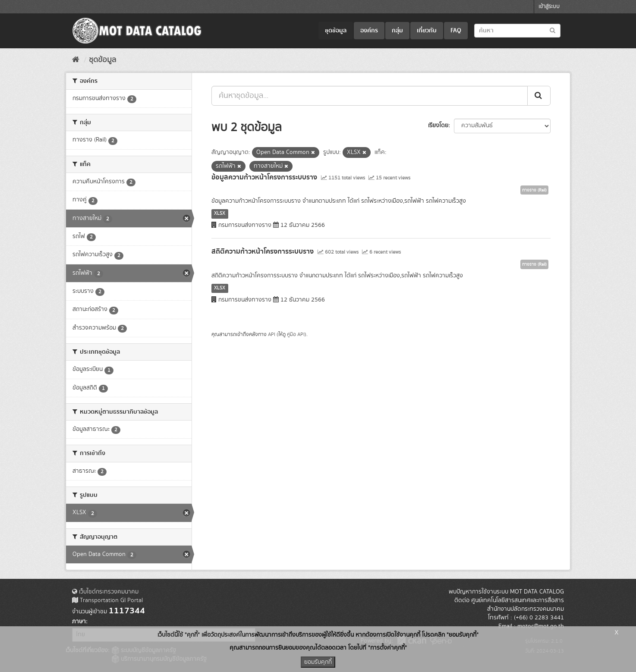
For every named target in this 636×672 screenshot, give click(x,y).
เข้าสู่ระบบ (549, 7)
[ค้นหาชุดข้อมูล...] (370, 96)
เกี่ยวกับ (427, 31)
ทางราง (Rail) (534, 190)
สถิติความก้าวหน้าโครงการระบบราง (263, 251)
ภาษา (79, 622)
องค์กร (369, 31)
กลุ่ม (397, 31)
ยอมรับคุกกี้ (318, 662)
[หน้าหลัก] (76, 60)
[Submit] (539, 96)
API (272, 334)
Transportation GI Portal (107, 600)
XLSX (220, 214)
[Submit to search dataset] (553, 30)
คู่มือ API (296, 334)
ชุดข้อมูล (336, 31)
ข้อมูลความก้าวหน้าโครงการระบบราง (264, 177)
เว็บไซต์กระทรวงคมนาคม (105, 592)
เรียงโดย (438, 126)
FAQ (456, 31)
